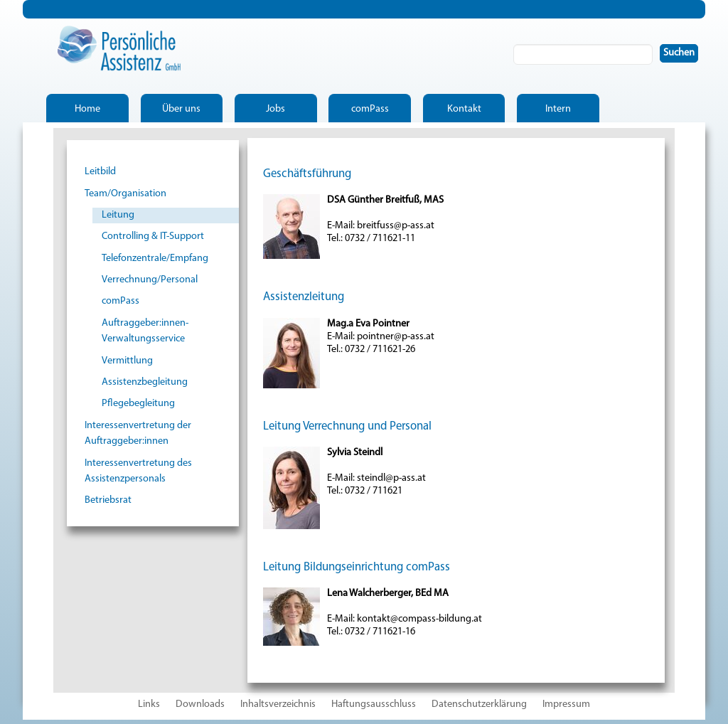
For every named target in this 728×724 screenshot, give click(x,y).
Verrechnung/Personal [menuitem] (150, 280)
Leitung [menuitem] (118, 215)
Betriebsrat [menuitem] (108, 500)
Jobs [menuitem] (275, 109)
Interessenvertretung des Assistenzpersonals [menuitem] (138, 471)
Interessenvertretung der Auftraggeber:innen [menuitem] (138, 433)
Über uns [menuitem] (181, 109)
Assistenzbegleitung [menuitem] (145, 382)
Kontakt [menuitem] (464, 109)
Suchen (682, 53)
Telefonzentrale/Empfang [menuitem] (155, 259)
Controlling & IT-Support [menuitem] (153, 236)
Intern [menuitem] (558, 109)
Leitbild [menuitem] (100, 172)
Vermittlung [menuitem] (127, 361)
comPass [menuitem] (370, 109)
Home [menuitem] (87, 109)
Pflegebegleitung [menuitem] (138, 404)
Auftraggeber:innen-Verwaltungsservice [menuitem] (145, 331)
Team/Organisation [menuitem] (125, 194)
